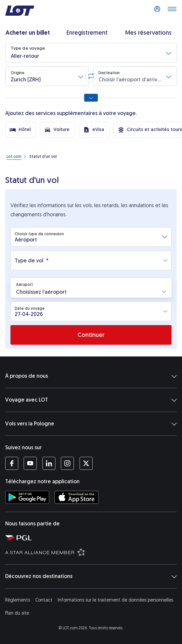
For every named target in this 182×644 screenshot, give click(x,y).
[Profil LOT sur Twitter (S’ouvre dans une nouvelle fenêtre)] (86, 463)
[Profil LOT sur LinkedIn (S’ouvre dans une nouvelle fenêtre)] (49, 463)
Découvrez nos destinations (91, 576)
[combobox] (88, 237)
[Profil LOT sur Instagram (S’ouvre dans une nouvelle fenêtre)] (67, 463)
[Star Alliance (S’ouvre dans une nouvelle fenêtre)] (92, 552)
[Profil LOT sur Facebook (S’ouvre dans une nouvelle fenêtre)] (12, 463)
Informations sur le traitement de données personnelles (115, 600)
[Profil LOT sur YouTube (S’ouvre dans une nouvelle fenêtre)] (30, 463)
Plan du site (17, 613)
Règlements (18, 600)
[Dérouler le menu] (172, 11)
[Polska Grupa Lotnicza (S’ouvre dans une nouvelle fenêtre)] (92, 537)
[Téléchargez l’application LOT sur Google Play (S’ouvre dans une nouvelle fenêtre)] (27, 497)
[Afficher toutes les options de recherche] (91, 98)
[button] (91, 53)
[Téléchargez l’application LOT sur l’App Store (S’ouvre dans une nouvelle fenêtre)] (76, 497)
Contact (44, 600)
